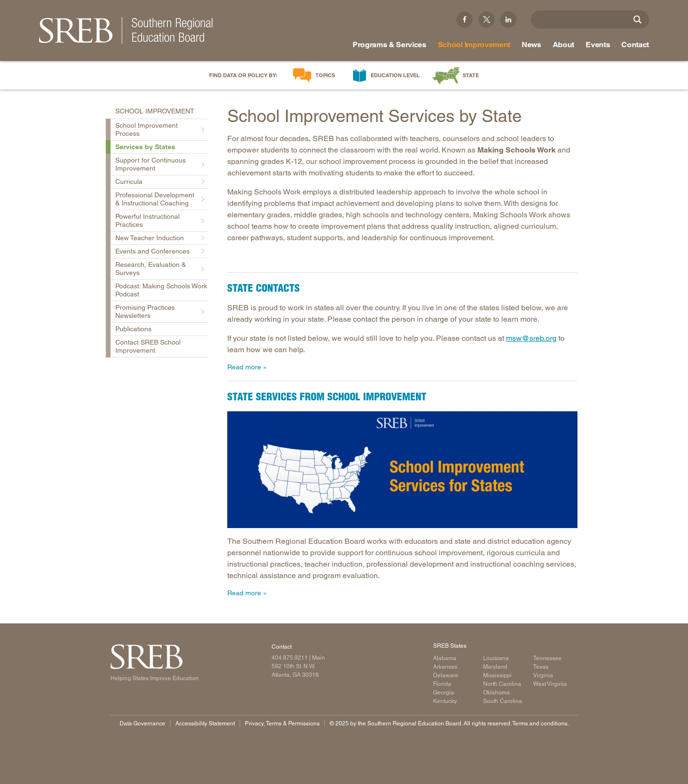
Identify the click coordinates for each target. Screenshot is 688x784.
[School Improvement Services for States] (402, 470)
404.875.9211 (290, 658)
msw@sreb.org (531, 338)
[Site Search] (637, 20)
